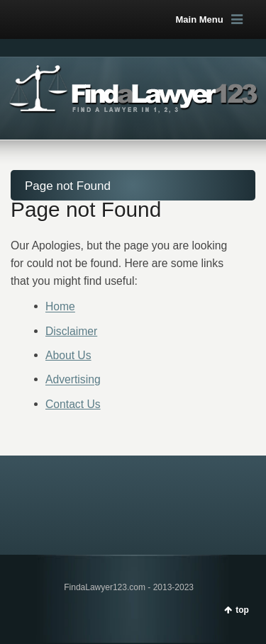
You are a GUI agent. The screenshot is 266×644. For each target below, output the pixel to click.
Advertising (73, 380)
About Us (68, 355)
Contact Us (73, 404)
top (242, 610)
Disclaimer (71, 331)
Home (60, 307)
